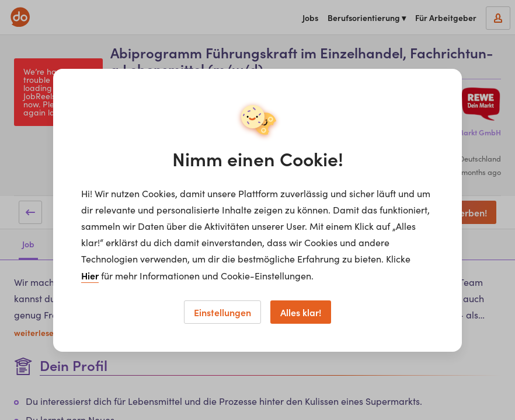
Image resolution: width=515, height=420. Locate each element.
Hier (90, 275)
